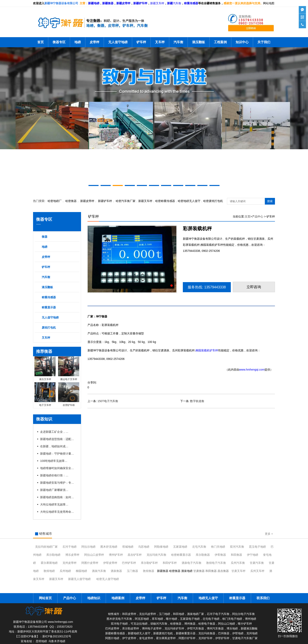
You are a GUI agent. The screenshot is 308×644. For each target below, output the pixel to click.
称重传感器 (49, 297)
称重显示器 (49, 307)
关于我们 (264, 42)
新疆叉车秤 (157, 3)
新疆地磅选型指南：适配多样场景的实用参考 (58, 439)
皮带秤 (95, 42)
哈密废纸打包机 (213, 201)
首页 (41, 42)
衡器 (71, 201)
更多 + (269, 534)
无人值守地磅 (118, 42)
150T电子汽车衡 (108, 401)
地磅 (78, 42)
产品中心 (258, 216)
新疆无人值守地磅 (79, 579)
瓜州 (238, 563)
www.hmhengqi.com (252, 370)
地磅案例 (118, 598)
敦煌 (216, 563)
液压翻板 (199, 42)
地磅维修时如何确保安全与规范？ (58, 468)
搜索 (270, 201)
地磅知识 (94, 598)
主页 (248, 216)
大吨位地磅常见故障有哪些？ (54, 504)
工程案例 (220, 42)
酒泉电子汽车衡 (191, 563)
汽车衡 (177, 3)
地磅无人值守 (189, 201)
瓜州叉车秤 (257, 571)
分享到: (92, 382)
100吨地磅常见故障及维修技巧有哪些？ (54, 461)
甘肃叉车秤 (238, 571)
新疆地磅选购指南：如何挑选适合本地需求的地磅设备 (58, 497)
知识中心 (242, 42)
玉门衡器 (132, 571)
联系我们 (263, 598)
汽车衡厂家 (126, 201)
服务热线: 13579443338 (207, 287)
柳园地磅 (81, 571)
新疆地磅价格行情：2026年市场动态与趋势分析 (54, 475)
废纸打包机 (49, 328)
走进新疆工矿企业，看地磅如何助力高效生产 (54, 432)
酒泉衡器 (116, 571)
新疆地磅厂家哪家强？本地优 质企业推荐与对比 (54, 490)
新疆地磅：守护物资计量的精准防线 (58, 454)
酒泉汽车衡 (99, 571)
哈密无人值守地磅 (108, 579)
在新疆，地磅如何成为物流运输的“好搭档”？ (54, 446)
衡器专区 (59, 42)
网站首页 (45, 598)
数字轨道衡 (197, 401)
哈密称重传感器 (165, 201)
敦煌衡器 (149, 571)
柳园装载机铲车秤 (207, 350)
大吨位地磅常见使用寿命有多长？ (58, 512)
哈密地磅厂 (55, 201)
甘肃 (257, 563)
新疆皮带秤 (87, 201)
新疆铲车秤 (105, 201)
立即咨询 (254, 287)
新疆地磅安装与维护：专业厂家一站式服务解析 (58, 483)
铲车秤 (141, 42)
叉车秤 (160, 42)
